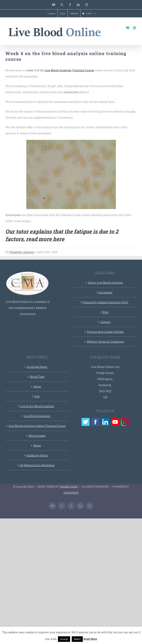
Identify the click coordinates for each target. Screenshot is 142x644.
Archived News (37, 367)
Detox (37, 386)
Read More (90, 639)
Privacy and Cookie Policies (105, 332)
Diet (37, 396)
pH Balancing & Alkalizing (37, 465)
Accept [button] (64, 639)
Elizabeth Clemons (22, 252)
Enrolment (105, 292)
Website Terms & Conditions (105, 341)
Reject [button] (77, 639)
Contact (105, 322)
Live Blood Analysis (37, 416)
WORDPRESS (71, 493)
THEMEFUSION (69, 487)
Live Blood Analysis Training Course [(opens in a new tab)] (69, 70)
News (37, 445)
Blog (105, 312)
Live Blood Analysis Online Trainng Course (37, 426)
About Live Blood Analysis (105, 282)
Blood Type (37, 377)
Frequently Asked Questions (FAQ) (105, 302)
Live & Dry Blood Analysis (37, 406)
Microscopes (37, 436)
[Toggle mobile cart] (128, 28)
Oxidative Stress (37, 455)
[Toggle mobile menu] (135, 28)
